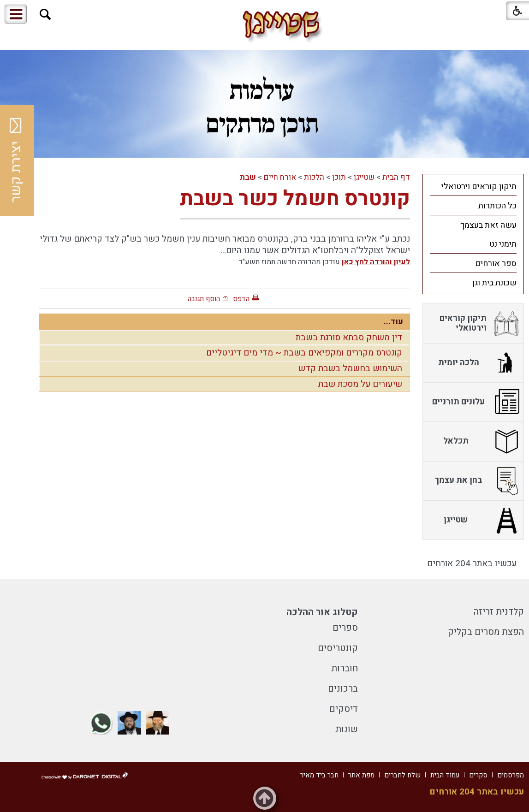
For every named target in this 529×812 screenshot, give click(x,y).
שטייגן (364, 177)
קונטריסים (338, 648)
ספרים (345, 628)
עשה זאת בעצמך (488, 225)
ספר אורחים (496, 264)
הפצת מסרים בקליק (486, 632)
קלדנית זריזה (499, 612)
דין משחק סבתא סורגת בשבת (349, 338)
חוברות (345, 668)
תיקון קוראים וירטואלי (479, 187)
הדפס (241, 299)
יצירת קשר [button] (16, 160)
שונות (347, 729)
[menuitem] (473, 186)
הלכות (314, 177)
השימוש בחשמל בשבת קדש (350, 368)
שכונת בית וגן (494, 283)
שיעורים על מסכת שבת (360, 384)
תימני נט (503, 244)
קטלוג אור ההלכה (322, 612)
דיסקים (344, 709)
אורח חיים (280, 177)
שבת (248, 177)
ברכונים (343, 689)
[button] (45, 15)
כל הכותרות (497, 206)
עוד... (393, 322)
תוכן (339, 177)
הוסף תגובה (204, 299)
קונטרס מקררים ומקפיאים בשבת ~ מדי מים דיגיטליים (304, 353)
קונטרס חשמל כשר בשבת (295, 199)
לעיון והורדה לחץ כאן (376, 262)
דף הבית (396, 177)
